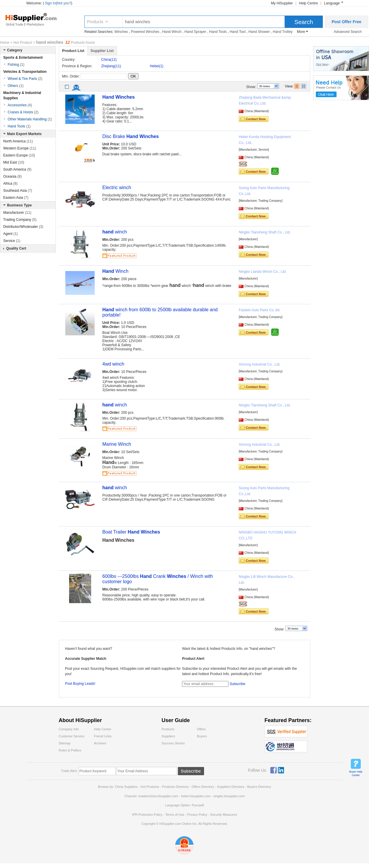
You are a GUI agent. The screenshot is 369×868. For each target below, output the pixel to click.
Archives (100, 743)
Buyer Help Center (356, 773)
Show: (251, 87)
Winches (121, 32)
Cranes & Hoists (23, 112)
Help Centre (308, 3)
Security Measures (224, 815)
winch (115, 232)
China (109, 60)
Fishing (16, 65)
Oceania (12, 176)
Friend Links (103, 736)
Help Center (103, 729)
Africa (10, 184)
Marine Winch (117, 444)
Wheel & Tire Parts (25, 79)
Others (16, 86)
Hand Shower (259, 32)
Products (95, 22)
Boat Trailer (131, 532)
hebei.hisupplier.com (196, 796)
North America (18, 141)
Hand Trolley (283, 32)
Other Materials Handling (30, 119)
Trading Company (20, 220)
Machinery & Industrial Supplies (22, 95)
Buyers (202, 736)
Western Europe (20, 148)
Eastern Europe (19, 155)
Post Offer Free (347, 22)
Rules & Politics (70, 750)
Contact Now (256, 119)
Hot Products (150, 787)
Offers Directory (203, 787)
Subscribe (237, 684)
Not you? (64, 3)
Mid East (14, 162)
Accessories (20, 105)
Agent (10, 234)
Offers (201, 729)
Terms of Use (175, 815)
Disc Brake (131, 136)
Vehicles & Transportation (25, 72)
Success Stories (173, 743)
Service (12, 241)
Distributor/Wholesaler (23, 227)
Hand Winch (172, 32)
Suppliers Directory (231, 787)
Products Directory (176, 787)
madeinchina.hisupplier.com (158, 796)
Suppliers (168, 736)
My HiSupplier (282, 3)
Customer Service (72, 736)
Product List (73, 51)
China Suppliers (126, 787)
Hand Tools (218, 32)
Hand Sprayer (195, 32)
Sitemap (65, 743)
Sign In (50, 3)
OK (133, 76)
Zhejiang (111, 66)
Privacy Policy (197, 815)
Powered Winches (145, 32)
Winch (115, 271)
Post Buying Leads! (80, 684)
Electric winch (117, 187)
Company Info (69, 729)
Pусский (198, 805)
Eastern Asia (16, 198)
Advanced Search (348, 32)
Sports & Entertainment (23, 58)
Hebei (157, 66)
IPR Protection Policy (147, 815)
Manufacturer (17, 213)
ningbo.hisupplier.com (229, 796)
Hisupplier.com (35, 19)
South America (17, 169)
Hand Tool (238, 32)
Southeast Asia (18, 191)
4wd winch (113, 364)
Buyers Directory (259, 787)
